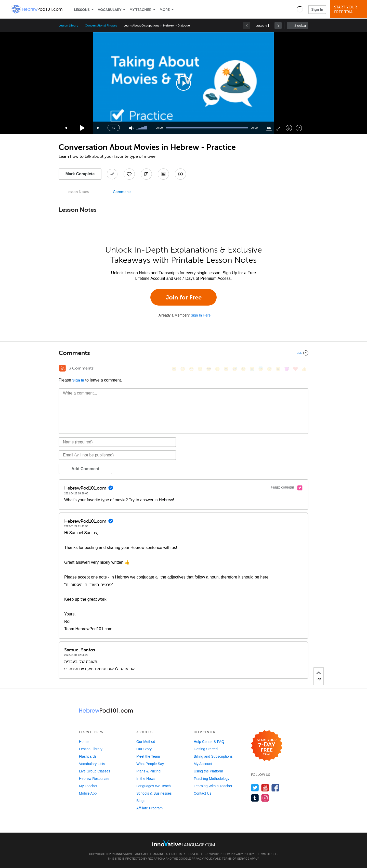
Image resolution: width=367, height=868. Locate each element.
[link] (278, 25)
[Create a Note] (146, 174)
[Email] (117, 455)
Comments (122, 192)
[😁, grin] (191, 369)
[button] (300, 9)
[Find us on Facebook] (275, 788)
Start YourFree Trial (349, 10)
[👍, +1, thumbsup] (304, 369)
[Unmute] (132, 128)
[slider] (142, 128)
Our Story (144, 749)
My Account (203, 764)
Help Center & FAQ (209, 742)
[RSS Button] (62, 368)
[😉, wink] (243, 369)
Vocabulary (110, 10)
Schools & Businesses (154, 793)
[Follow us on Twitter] (255, 788)
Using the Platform (208, 771)
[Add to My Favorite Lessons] (129, 174)
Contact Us (202, 793)
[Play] (82, 128)
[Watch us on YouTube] (265, 788)
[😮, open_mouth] (278, 369)
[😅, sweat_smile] (235, 369)
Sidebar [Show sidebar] (300, 26)
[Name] (117, 442)
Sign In (317, 9)
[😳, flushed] (183, 369)
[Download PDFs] (163, 174)
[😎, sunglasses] (209, 369)
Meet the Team (148, 756)
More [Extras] (165, 10)
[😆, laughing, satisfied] (226, 369)
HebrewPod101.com (215, 854)
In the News (146, 779)
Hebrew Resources (94, 779)
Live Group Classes (95, 771)
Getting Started (206, 749)
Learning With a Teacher (213, 786)
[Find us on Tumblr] (255, 798)
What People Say (150, 764)
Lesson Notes (78, 192)
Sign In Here (201, 315)
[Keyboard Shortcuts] (299, 128)
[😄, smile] (174, 369)
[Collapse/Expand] (183, 353)
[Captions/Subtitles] (269, 128)
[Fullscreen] (279, 128)
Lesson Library (68, 25)
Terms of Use (267, 854)
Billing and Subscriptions (213, 756)
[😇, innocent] (261, 369)
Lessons (82, 10)
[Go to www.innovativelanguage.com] (183, 843)
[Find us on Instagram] (265, 798)
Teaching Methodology (212, 779)
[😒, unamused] (200, 369)
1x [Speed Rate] (114, 128)
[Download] (289, 128)
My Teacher (140, 10)
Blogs (141, 801)
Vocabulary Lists (92, 764)
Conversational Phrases (101, 25)
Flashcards (88, 756)
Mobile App (88, 793)
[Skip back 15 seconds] (66, 128)
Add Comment (85, 469)
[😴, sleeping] (269, 369)
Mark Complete (80, 174)
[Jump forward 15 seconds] (98, 128)
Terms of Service (236, 859)
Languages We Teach (154, 786)
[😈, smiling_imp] (287, 369)
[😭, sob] (252, 369)
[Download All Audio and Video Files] (180, 174)
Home (84, 742)
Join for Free (184, 297)
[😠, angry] (217, 369)
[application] (183, 83)
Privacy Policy (242, 854)
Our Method (146, 742)
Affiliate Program (149, 808)
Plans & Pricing (148, 771)
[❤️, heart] (295, 369)
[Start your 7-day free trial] (267, 746)
